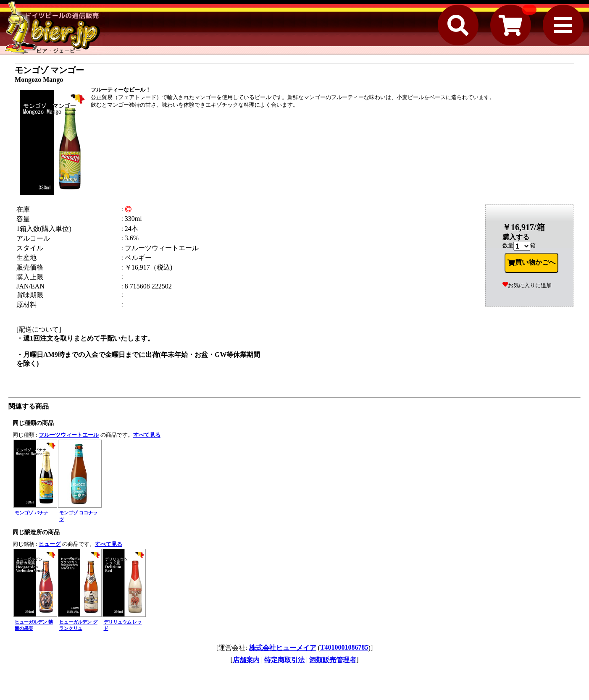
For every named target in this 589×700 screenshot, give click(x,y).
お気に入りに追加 (527, 285)
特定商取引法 (284, 660)
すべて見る (147, 435)
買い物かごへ (531, 262)
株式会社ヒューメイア (283, 648)
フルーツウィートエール (69, 435)
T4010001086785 (344, 647)
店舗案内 (246, 660)
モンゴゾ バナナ (32, 513)
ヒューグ (50, 544)
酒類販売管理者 (333, 660)
